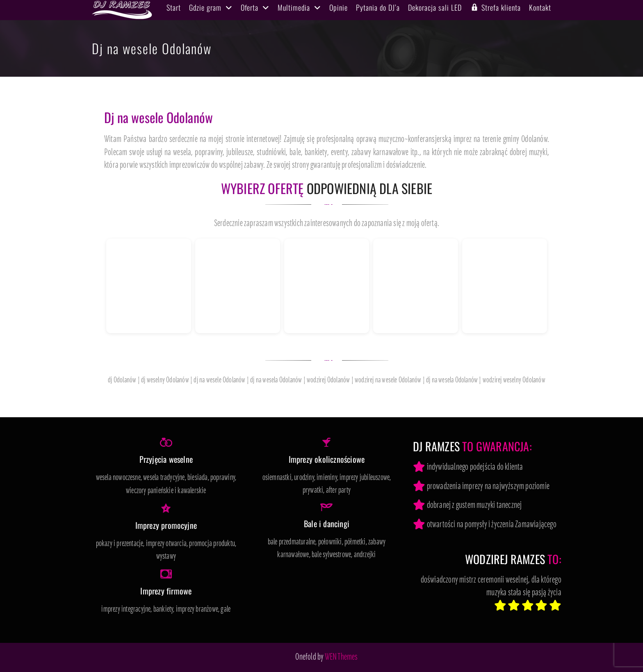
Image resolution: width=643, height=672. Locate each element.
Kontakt (540, 7)
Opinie (339, 7)
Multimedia (294, 7)
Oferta (250, 7)
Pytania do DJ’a (378, 7)
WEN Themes (341, 657)
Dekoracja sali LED (435, 7)
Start (174, 7)
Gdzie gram (205, 7)
